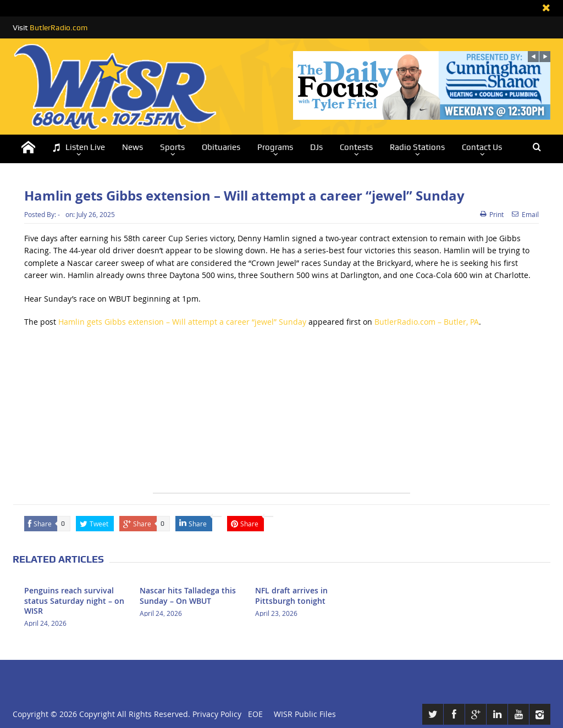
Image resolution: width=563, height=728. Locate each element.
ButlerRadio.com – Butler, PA (427, 322)
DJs (316, 147)
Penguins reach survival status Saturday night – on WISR (74, 600)
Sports (172, 147)
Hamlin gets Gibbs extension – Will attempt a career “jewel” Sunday (182, 322)
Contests (356, 147)
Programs (275, 147)
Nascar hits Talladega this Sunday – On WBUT (188, 595)
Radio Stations (417, 147)
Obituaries (221, 147)
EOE (253, 714)
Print (492, 214)
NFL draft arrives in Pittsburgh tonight (291, 595)
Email (525, 214)
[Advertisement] (281, 416)
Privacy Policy (217, 714)
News (133, 147)
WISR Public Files (305, 714)
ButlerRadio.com (59, 27)
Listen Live (79, 148)
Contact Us (482, 147)
